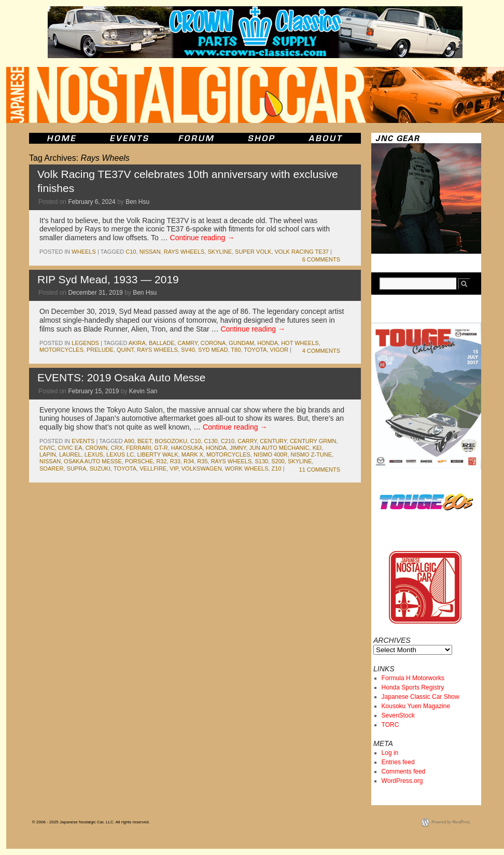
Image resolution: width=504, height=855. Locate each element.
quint (125, 350)
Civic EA (70, 448)
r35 (202, 461)
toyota (255, 350)
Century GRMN (313, 441)
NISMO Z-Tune (311, 454)
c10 (131, 252)
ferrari (138, 448)
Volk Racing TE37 (302, 252)
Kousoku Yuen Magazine (416, 706)
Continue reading (202, 238)
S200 (278, 461)
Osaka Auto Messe (93, 461)
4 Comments (321, 351)
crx (117, 448)
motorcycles (61, 350)
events (83, 441)
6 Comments (321, 259)
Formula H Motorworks (413, 678)
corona (213, 343)
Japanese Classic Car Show (421, 697)
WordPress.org (402, 781)
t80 (236, 350)
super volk (253, 252)
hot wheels (300, 343)
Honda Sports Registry (413, 687)
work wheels (247, 468)
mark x (192, 454)
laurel (70, 454)
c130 (211, 441)
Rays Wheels (184, 252)
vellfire (153, 468)
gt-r (161, 448)
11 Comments (320, 470)
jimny (238, 448)
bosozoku (171, 441)
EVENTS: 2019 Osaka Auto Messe (122, 377)
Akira (137, 343)
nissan (150, 252)
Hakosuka (187, 448)
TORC (390, 725)
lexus (94, 454)
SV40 (188, 350)
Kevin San (143, 391)
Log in (390, 753)
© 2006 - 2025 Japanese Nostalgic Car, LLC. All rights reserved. (91, 822)
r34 (189, 461)
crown (97, 448)
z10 (277, 468)
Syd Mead (213, 350)
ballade (162, 343)
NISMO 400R (270, 454)
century (273, 441)
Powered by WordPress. (451, 822)
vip (174, 468)
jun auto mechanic (279, 448)
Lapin (48, 454)
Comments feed (404, 771)
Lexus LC (120, 454)
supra (77, 468)
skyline (220, 252)
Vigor (279, 350)
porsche (139, 461)
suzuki (100, 468)
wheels (83, 252)
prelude (100, 350)
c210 (228, 441)
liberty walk (157, 454)
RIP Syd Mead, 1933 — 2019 (108, 279)
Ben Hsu (137, 202)
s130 (261, 461)
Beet (145, 441)
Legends (85, 343)
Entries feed (398, 762)
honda (268, 343)
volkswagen (202, 468)
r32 (161, 461)
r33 (175, 461)
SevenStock (398, 715)
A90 (129, 441)
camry (188, 343)
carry (247, 441)
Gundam (241, 343)
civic (47, 448)
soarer (51, 468)
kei (317, 448)
